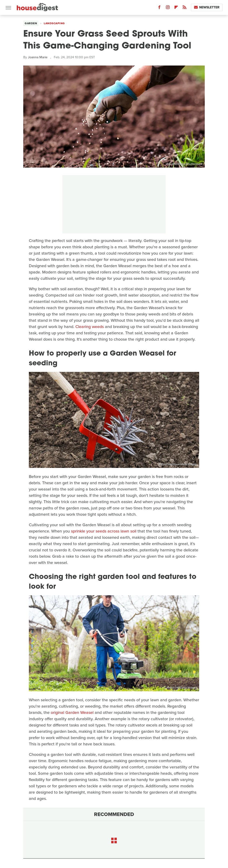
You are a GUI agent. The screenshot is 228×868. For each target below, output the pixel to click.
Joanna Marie (38, 57)
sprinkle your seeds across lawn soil (104, 531)
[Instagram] (168, 8)
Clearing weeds (90, 327)
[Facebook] (159, 8)
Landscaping (54, 23)
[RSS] (184, 8)
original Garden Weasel (72, 712)
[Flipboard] (176, 8)
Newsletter (207, 7)
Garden (31, 23)
